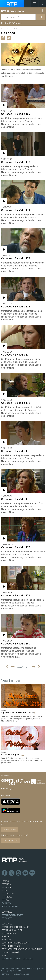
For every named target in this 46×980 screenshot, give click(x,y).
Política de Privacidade (11, 969)
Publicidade (17, 971)
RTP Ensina (7, 897)
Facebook (5, 873)
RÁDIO (4, 891)
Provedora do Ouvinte (12, 930)
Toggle (42, 4)
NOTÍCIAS (6, 881)
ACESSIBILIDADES (9, 933)
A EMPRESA (7, 940)
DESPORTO (6, 884)
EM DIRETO (6, 903)
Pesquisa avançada (12, 23)
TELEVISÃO (6, 888)
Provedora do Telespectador (15, 927)
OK (40, 17)
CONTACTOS (7, 924)
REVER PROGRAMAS (10, 906)
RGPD (4, 956)
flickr (32, 873)
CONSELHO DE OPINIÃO (11, 946)
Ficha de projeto (7, 789)
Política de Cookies (29, 969)
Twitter (12, 873)
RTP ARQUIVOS (8, 894)
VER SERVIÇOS (10, 829)
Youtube (25, 873)
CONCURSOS (7, 912)
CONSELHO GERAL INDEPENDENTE (16, 943)
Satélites (6, 937)
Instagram (19, 873)
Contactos (7, 918)
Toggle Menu (34, 3)
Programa (10, 29)
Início (3, 29)
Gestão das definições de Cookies (17, 959)
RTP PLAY (6, 900)
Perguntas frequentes (12, 915)
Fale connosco (11, 840)
